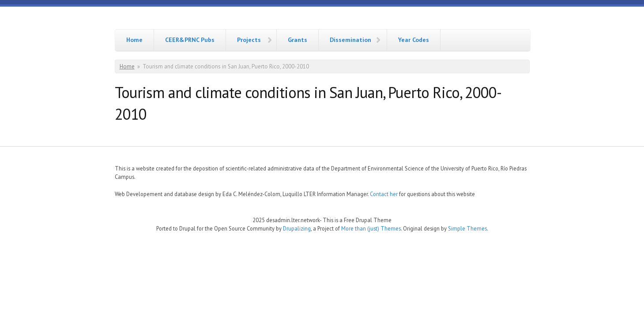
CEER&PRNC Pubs (190, 40)
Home (134, 40)
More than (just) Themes (371, 228)
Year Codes (414, 40)
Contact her (384, 194)
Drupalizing (297, 228)
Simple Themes (467, 228)
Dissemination (350, 40)
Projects (249, 40)
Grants (298, 40)
